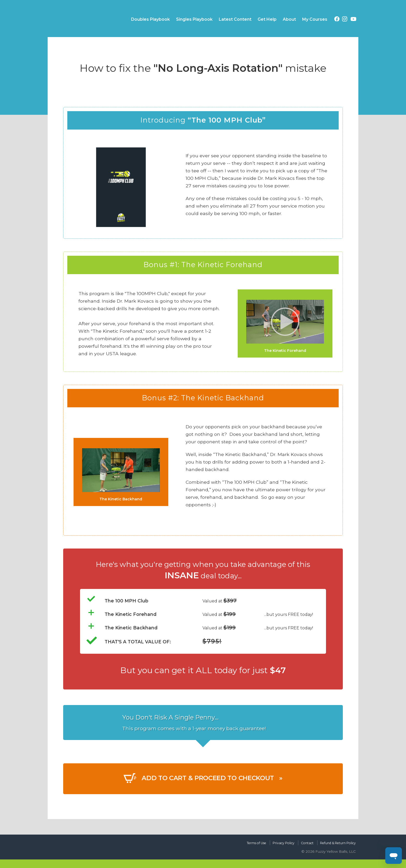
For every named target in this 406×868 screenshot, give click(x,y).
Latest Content (235, 19)
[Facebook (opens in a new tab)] (337, 20)
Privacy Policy (271, 841)
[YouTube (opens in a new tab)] (353, 20)
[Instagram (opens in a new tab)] (345, 20)
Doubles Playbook (150, 19)
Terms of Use (239, 841)
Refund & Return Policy (334, 841)
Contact (298, 841)
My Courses (315, 19)
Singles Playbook (194, 19)
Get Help (267, 19)
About (289, 19)
